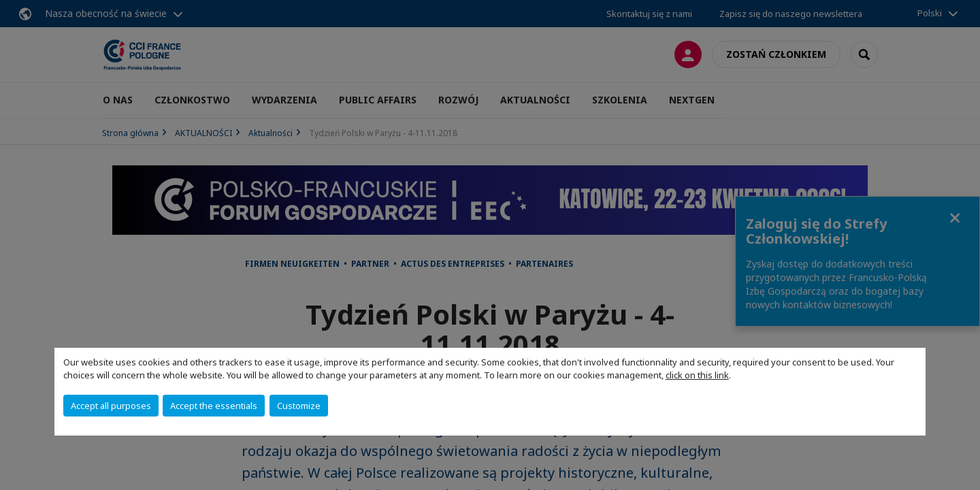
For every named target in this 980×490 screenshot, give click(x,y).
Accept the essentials (214, 406)
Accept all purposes (111, 406)
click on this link (697, 375)
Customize (299, 406)
